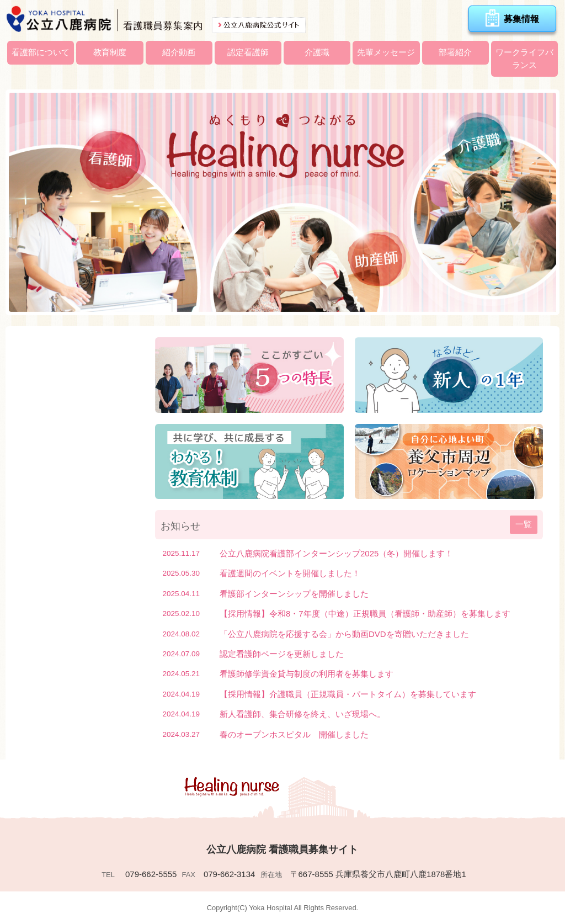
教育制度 (110, 52)
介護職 (317, 52)
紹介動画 (179, 52)
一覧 (524, 524)
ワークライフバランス (524, 59)
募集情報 (512, 18)
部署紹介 (455, 52)
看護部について (41, 52)
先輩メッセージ (386, 52)
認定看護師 (248, 52)
